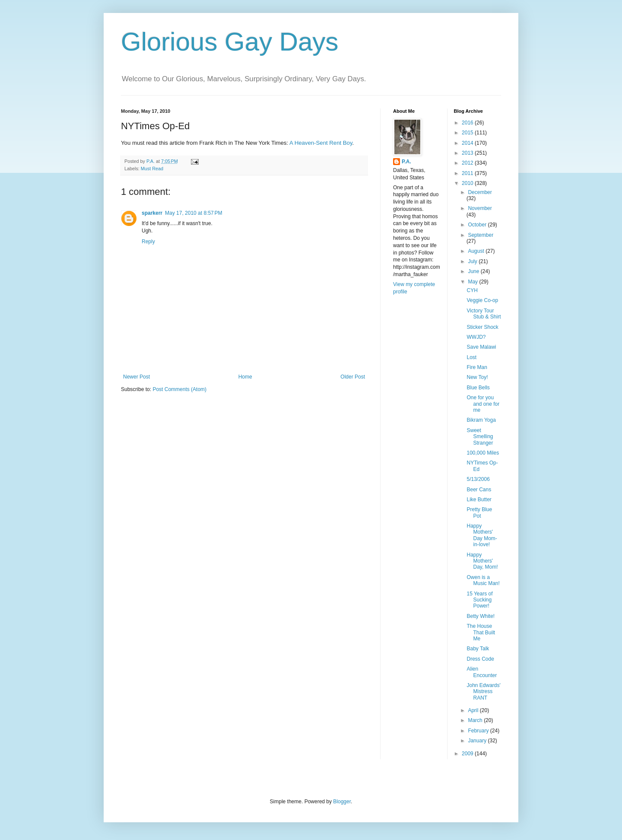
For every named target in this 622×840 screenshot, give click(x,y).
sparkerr (152, 213)
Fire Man (477, 367)
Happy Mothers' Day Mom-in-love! (482, 535)
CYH (472, 290)
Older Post (353, 377)
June (474, 271)
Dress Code (480, 659)
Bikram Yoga (481, 420)
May (473, 282)
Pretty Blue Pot (479, 512)
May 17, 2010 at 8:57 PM (194, 213)
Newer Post (136, 377)
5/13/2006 (478, 479)
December (480, 192)
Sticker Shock (482, 327)
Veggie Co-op (482, 300)
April (474, 710)
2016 (468, 123)
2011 (468, 173)
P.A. (406, 162)
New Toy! (477, 377)
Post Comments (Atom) (179, 389)
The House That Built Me (481, 632)
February (479, 731)
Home (245, 377)
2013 (468, 153)
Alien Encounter (482, 672)
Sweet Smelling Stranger (480, 437)
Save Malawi (481, 347)
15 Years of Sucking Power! (479, 600)
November (480, 208)
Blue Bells (478, 388)
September (481, 235)
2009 (468, 754)
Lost (471, 357)
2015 (468, 133)
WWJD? (476, 337)
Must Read (152, 169)
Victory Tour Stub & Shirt (484, 314)
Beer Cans (479, 490)
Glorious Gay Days (230, 42)
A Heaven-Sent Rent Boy (321, 143)
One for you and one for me (483, 404)
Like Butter (479, 500)
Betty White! (481, 616)
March (476, 720)
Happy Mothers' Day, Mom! (482, 561)
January (478, 741)
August (477, 251)
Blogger (342, 802)
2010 (468, 183)
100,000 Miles (483, 453)
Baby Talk (478, 649)
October (478, 225)
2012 (468, 163)
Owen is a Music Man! (483, 580)
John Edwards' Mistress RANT (483, 692)
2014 (468, 143)
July (473, 261)
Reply (148, 242)
